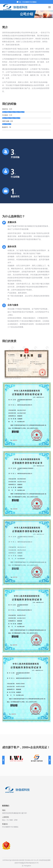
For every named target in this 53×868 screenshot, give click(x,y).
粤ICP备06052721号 (32, 863)
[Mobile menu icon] (50, 7)
